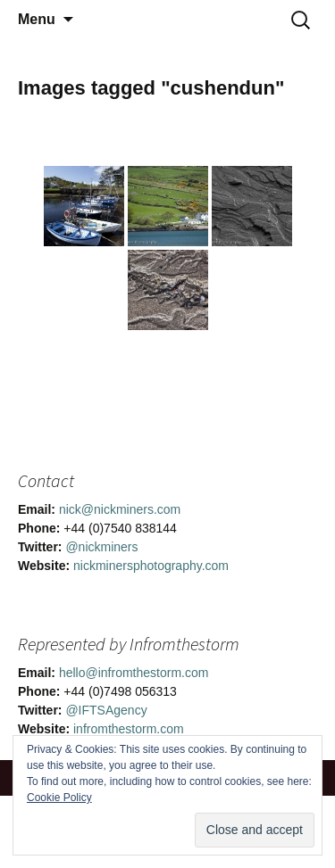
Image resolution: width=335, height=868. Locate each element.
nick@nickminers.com (120, 509)
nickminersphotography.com (151, 566)
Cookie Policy (59, 798)
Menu (37, 19)
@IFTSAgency (106, 710)
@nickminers (101, 547)
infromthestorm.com (129, 729)
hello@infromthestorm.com (134, 673)
